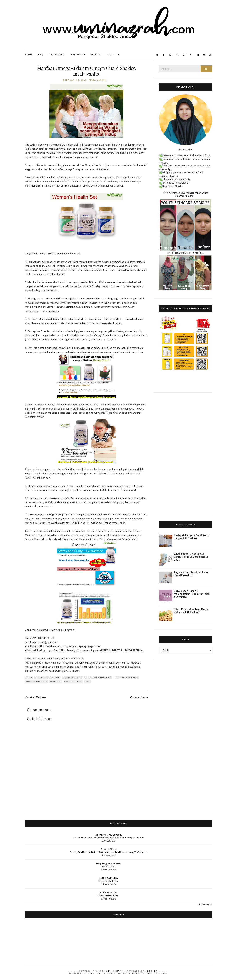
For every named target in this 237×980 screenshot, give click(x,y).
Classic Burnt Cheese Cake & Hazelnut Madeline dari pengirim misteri (108, 838)
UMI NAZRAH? (186, 149)
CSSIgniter (93, 973)
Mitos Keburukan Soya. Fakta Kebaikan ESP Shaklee (191, 611)
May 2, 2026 (108, 866)
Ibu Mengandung (74, 678)
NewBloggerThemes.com (150, 973)
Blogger (152, 971)
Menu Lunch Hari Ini (108, 881)
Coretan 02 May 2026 (108, 895)
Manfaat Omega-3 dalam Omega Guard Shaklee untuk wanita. (86, 71)
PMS (87, 682)
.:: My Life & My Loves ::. (108, 835)
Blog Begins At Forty (108, 864)
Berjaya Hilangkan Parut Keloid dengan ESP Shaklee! (192, 537)
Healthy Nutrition (47, 678)
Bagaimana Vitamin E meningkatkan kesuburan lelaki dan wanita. (192, 594)
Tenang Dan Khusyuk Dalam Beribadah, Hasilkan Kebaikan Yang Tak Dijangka (108, 852)
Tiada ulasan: (99, 80)
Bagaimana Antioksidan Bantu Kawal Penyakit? (191, 574)
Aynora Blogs (108, 849)
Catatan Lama (139, 697)
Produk (96, 54)
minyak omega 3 (37, 682)
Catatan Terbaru (35, 697)
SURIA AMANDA (108, 878)
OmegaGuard (73, 682)
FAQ (41, 54)
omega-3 (56, 682)
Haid (29, 678)
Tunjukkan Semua (205, 904)
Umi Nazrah (115, 971)
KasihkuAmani (108, 892)
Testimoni (78, 54)
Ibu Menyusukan (100, 678)
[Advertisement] (186, 454)
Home (29, 54)
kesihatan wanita (126, 678)
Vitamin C (114, 54)
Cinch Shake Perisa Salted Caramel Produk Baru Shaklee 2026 (191, 557)
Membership (57, 54)
